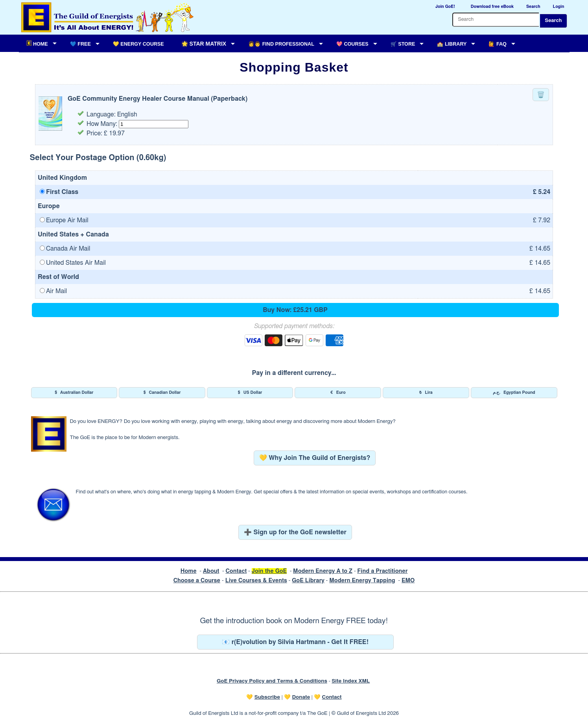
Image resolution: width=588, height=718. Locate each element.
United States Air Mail (73, 263)
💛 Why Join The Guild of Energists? (315, 458)
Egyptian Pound (514, 393)
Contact (236, 571)
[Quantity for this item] (154, 124)
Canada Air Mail (65, 249)
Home (189, 571)
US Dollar (250, 393)
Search (553, 21)
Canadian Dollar (162, 393)
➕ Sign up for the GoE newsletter (295, 532)
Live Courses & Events (256, 580)
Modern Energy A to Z (323, 571)
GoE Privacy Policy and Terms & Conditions (272, 681)
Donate (301, 697)
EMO (408, 580)
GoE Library (308, 580)
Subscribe (267, 697)
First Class (59, 192)
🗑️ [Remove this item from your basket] (541, 95)
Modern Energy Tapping (362, 580)
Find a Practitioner (382, 571)
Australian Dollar (74, 393)
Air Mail (53, 291)
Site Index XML (351, 681)
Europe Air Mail (64, 220)
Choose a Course (197, 580)
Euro (338, 393)
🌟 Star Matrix (204, 44)
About (211, 571)
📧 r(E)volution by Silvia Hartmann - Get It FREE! (295, 642)
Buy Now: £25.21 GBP (295, 310)
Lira (426, 393)
